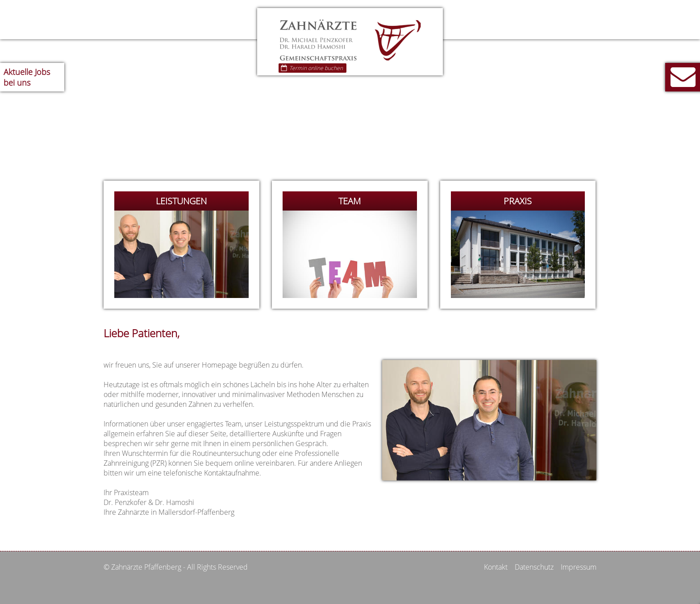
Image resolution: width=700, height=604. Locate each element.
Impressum (579, 567)
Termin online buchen (312, 68)
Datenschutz (534, 567)
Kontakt (496, 567)
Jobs (27, 77)
